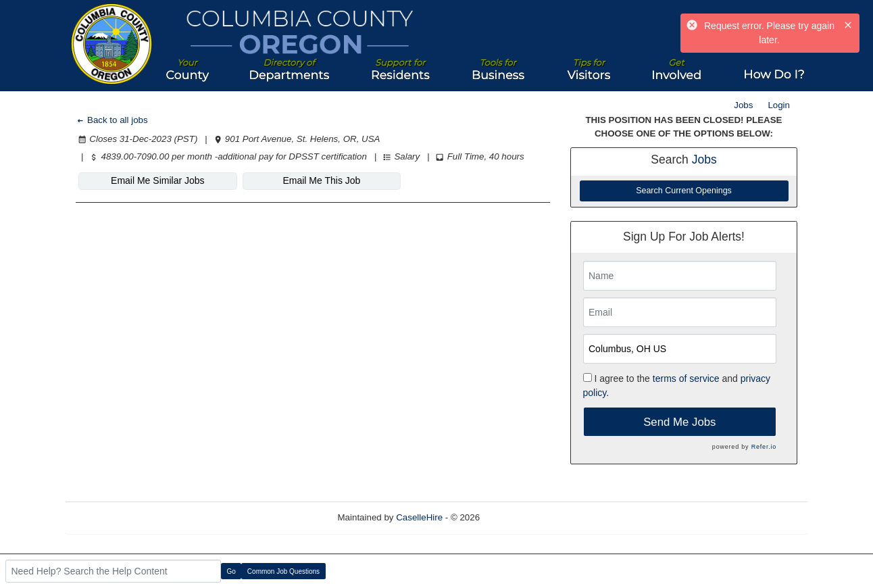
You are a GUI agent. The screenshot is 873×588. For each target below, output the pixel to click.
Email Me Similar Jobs (157, 180)
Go (231, 571)
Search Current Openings (684, 191)
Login (779, 105)
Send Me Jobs (679, 422)
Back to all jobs (112, 120)
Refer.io (764, 447)
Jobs (743, 105)
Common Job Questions (283, 571)
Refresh (520, 517)
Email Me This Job (321, 180)
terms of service (686, 378)
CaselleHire (419, 517)
